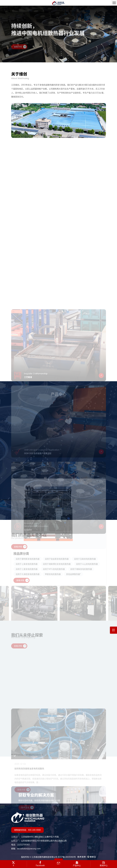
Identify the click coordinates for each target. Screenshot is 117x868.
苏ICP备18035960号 (67, 857)
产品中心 (77, 864)
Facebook (40, 864)
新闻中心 (104, 864)
